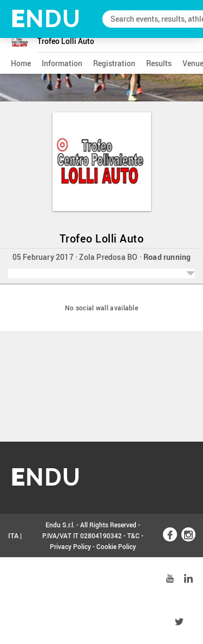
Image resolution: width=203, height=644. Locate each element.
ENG (15, 579)
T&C (133, 535)
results (159, 63)
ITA (13, 535)
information (62, 63)
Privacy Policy (70, 546)
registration (114, 63)
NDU (46, 19)
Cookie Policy (116, 546)
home (21, 63)
